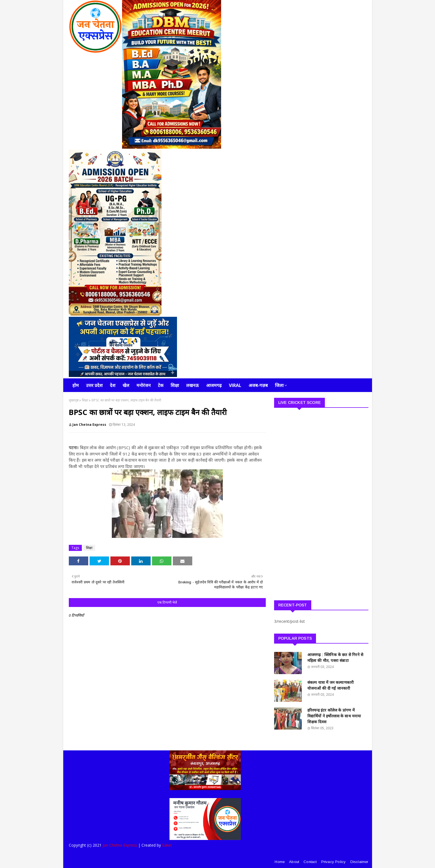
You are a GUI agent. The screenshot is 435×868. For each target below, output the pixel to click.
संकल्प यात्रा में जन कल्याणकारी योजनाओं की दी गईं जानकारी (331, 685)
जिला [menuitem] (279, 385)
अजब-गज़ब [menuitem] (258, 385)
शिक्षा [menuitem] (175, 385)
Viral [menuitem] (235, 385)
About (294, 862)
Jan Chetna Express (89, 425)
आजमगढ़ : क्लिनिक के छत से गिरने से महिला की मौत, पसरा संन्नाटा (335, 658)
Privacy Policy (334, 862)
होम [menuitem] (76, 385)
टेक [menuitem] (161, 385)
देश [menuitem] (113, 385)
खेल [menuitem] (126, 385)
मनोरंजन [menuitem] (144, 385)
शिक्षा (85, 400)
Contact (310, 862)
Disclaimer (359, 862)
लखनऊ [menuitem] (193, 385)
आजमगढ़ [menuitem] (214, 385)
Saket (167, 845)
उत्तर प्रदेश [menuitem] (94, 385)
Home (280, 862)
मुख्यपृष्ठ (74, 400)
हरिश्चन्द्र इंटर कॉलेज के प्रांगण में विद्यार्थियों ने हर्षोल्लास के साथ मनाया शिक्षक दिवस (334, 716)
